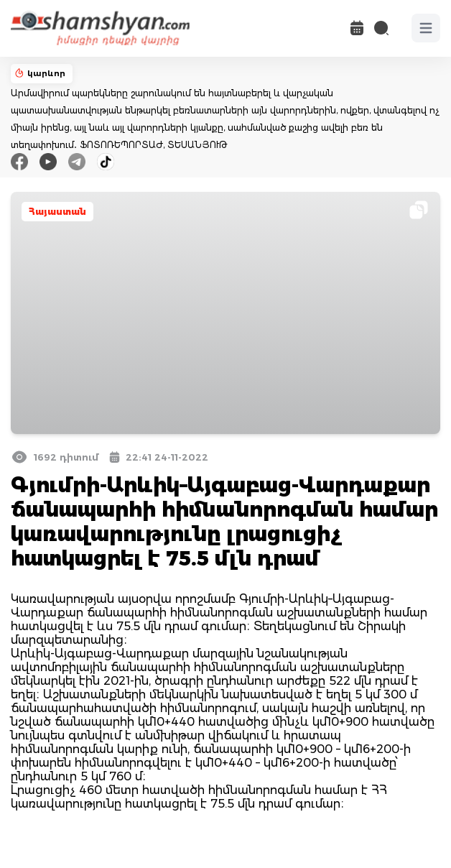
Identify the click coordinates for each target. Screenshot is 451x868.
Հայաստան (57, 212)
